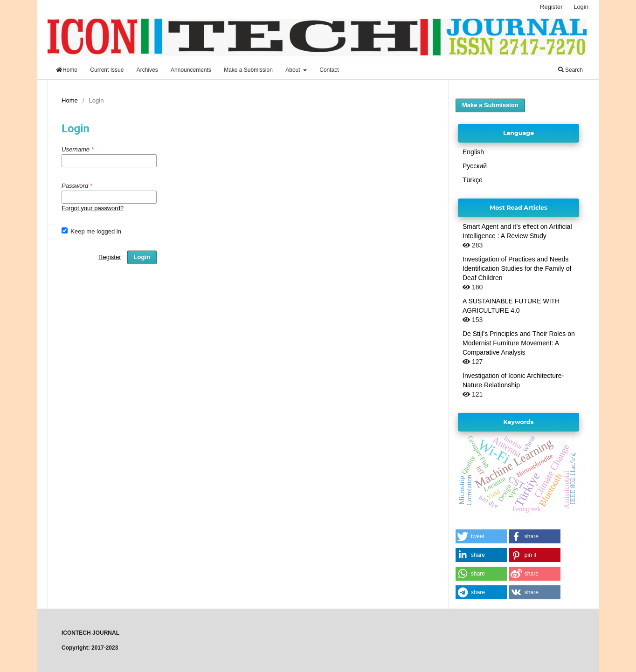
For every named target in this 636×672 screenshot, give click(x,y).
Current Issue (107, 70)
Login (581, 7)
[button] (481, 536)
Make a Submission (248, 70)
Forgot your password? (93, 208)
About (294, 70)
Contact (329, 70)
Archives (147, 70)
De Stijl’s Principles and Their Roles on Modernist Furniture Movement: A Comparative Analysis (519, 343)
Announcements (191, 70)
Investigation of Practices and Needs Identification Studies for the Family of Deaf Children (517, 268)
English (473, 152)
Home (67, 70)
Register (551, 7)
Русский (475, 166)
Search (570, 70)
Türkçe (473, 180)
